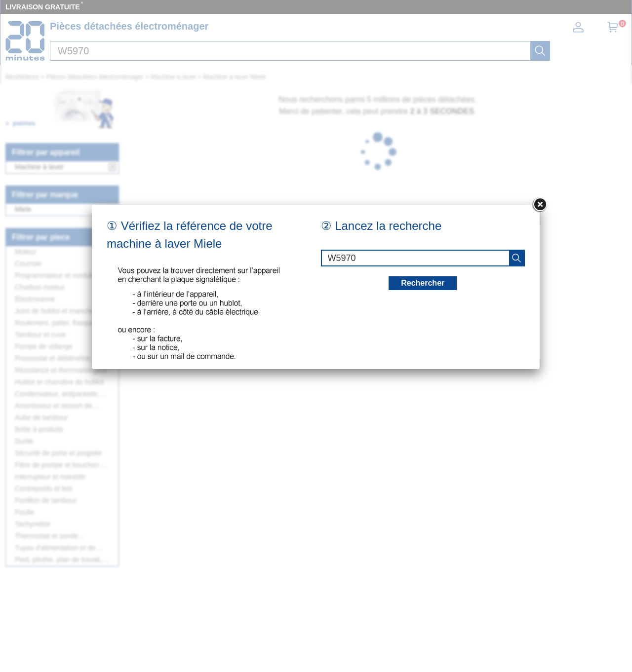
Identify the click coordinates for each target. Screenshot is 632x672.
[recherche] (516, 258)
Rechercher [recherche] (423, 283)
